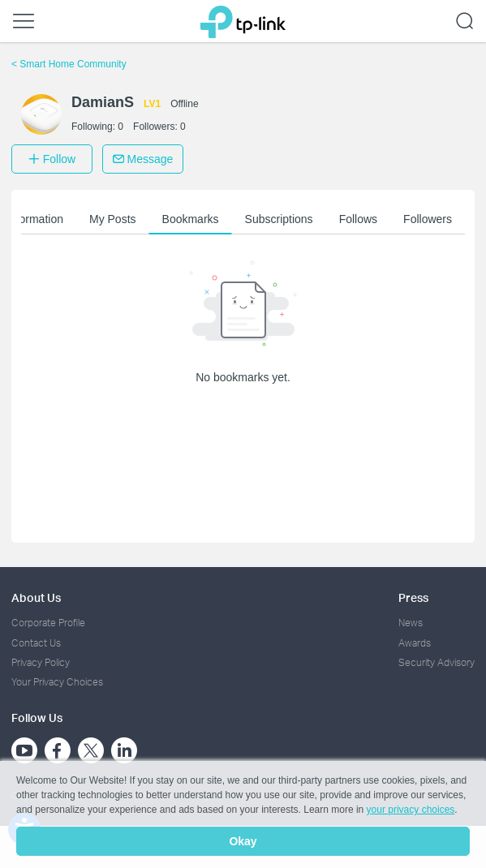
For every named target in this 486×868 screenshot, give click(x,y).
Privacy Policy (41, 662)
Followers (428, 219)
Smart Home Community (69, 64)
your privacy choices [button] (411, 810)
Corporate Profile (48, 623)
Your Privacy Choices (57, 682)
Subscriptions (279, 219)
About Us (36, 597)
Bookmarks (191, 219)
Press (413, 597)
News (411, 623)
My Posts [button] (113, 219)
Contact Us (36, 643)
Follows (358, 219)
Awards (415, 643)
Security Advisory (437, 662)
